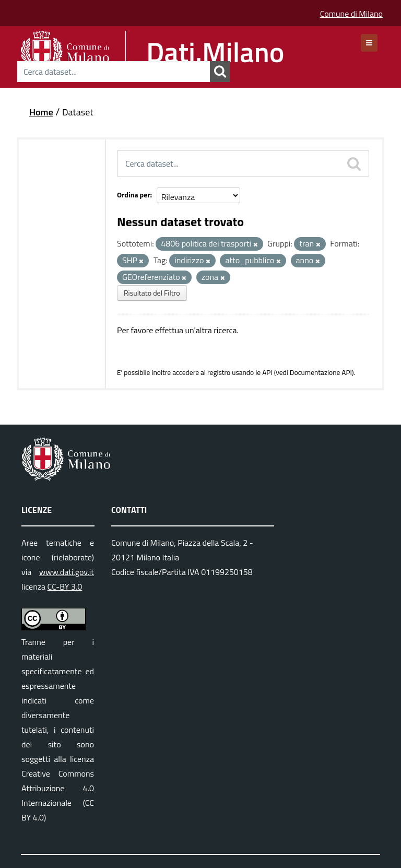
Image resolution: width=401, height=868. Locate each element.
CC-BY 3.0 (65, 587)
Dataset (78, 112)
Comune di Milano (351, 14)
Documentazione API (321, 372)
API (267, 372)
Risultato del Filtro (152, 293)
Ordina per (134, 195)
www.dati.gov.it (67, 572)
